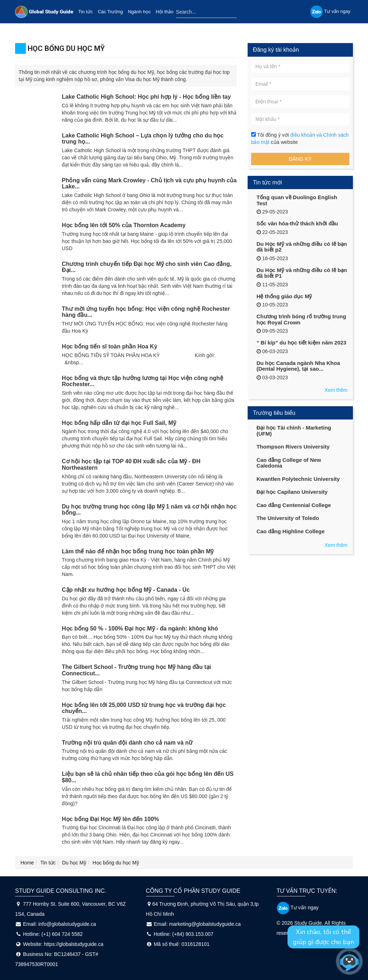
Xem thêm (336, 390)
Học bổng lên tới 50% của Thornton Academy (124, 225)
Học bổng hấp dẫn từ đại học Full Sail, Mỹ (119, 423)
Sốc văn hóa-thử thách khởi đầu (297, 223)
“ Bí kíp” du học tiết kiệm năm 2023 (302, 343)
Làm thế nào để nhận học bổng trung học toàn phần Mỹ (138, 551)
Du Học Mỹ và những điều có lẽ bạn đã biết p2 (302, 247)
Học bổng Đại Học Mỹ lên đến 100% (110, 819)
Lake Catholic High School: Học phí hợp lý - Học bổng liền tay (146, 97)
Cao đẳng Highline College (291, 531)
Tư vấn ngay (298, 908)
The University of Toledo (288, 518)
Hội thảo (165, 12)
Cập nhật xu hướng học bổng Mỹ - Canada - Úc (126, 590)
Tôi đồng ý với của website (300, 139)
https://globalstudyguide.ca (74, 944)
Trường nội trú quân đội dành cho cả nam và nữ (127, 743)
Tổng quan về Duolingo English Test (297, 200)
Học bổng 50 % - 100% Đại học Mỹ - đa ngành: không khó (140, 629)
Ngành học (139, 12)
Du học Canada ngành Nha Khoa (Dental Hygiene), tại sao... (298, 366)
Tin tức (86, 12)
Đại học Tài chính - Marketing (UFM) (294, 431)
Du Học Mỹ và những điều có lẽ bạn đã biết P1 (302, 273)
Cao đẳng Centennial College (294, 505)
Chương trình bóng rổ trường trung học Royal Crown (301, 319)
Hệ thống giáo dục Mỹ (284, 296)
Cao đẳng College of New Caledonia (289, 463)
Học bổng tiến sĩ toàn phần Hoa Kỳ (110, 346)
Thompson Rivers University (293, 447)
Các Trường (110, 12)
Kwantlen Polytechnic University (298, 479)
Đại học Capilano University (292, 492)
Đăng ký (300, 159)
